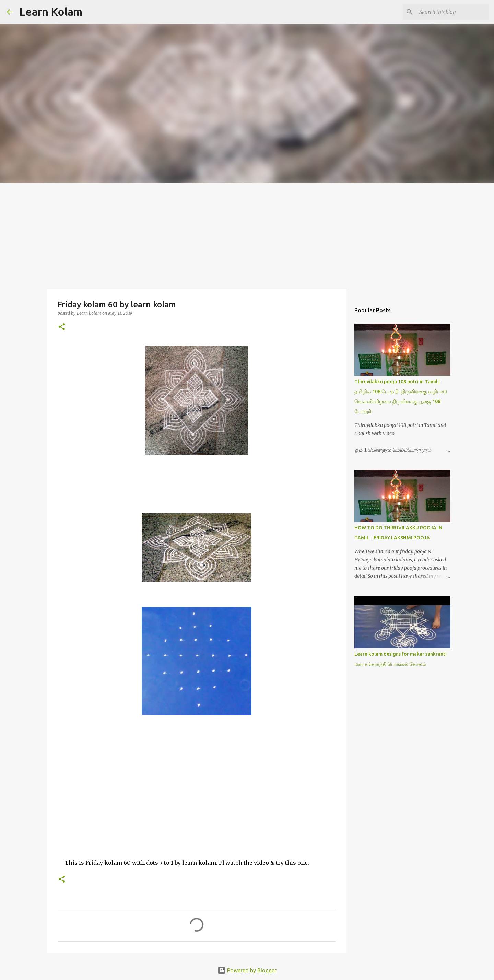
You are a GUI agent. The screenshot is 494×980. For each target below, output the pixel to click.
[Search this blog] (452, 12)
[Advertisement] (247, 235)
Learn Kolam (51, 12)
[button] (62, 327)
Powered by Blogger (247, 970)
